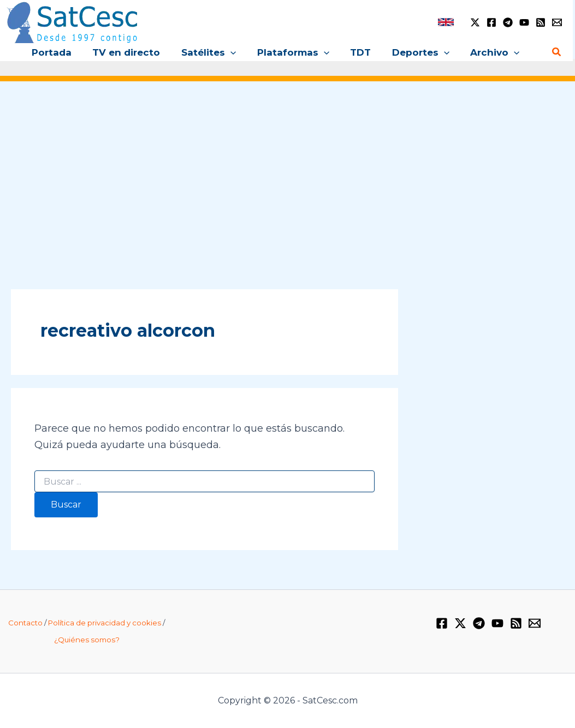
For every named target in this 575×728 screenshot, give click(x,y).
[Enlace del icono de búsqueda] (557, 52)
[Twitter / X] (475, 22)
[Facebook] (491, 22)
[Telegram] (508, 22)
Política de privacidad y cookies (105, 623)
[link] (446, 22)
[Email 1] (557, 22)
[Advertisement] (287, 174)
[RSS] (541, 22)
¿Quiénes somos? (87, 640)
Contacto (25, 623)
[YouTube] (524, 22)
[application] (241, 52)
